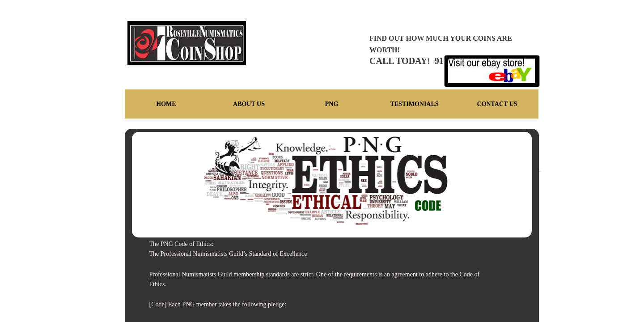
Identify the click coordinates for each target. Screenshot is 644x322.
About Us (249, 104)
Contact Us (497, 104)
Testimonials (414, 104)
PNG (332, 104)
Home (166, 104)
